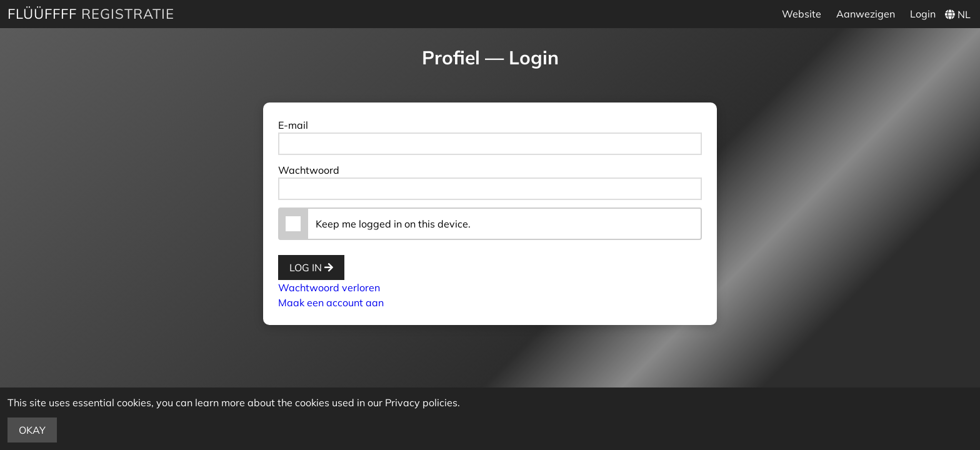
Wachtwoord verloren (329, 287)
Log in (311, 267)
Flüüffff (42, 14)
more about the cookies (275, 402)
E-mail (293, 125)
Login (923, 14)
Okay (32, 430)
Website (802, 14)
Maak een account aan (331, 302)
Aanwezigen (866, 14)
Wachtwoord (309, 170)
